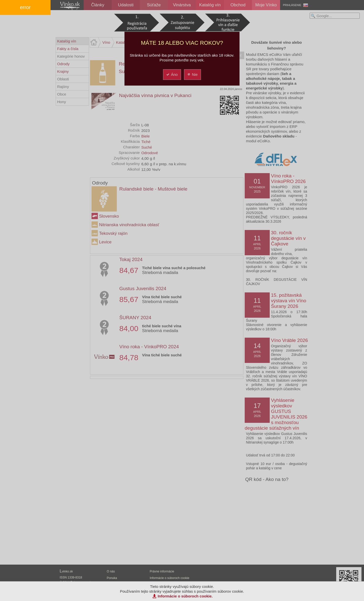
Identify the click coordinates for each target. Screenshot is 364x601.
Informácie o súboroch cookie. (185, 596)
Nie (192, 74)
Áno (172, 74)
